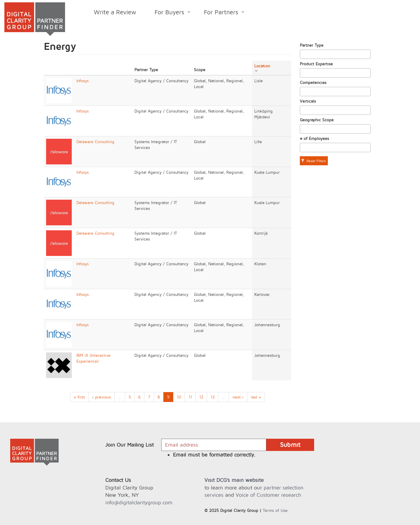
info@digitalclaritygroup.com (139, 502)
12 (201, 397)
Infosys (83, 81)
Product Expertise (316, 64)
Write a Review (115, 12)
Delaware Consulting (95, 142)
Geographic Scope (317, 120)
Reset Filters (313, 161)
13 (213, 397)
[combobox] (335, 54)
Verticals (308, 101)
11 (190, 397)
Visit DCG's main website (234, 480)
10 (179, 397)
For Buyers (168, 13)
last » (256, 397)
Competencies (313, 82)
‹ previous (101, 397)
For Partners (219, 13)
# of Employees (314, 138)
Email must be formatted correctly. (214, 455)
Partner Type (312, 45)
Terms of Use (275, 510)
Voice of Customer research (268, 495)
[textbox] (303, 54)
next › (238, 397)
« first (79, 397)
